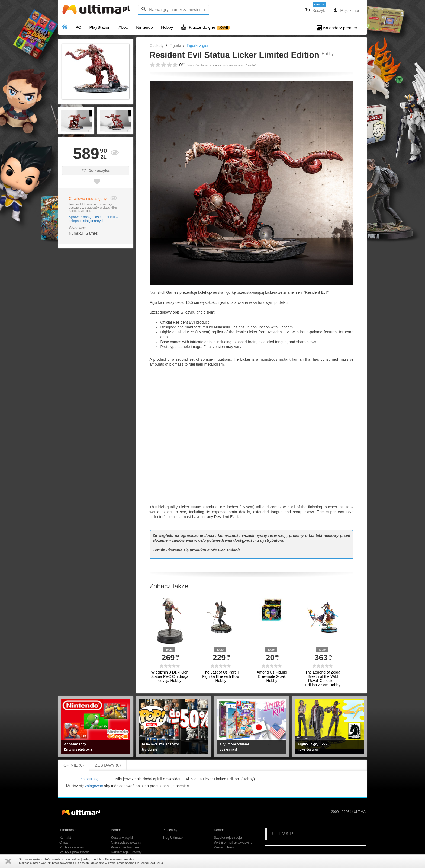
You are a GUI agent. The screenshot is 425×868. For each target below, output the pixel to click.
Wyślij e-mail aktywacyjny (233, 843)
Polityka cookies (72, 847)
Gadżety (157, 46)
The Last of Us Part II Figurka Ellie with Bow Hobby (221, 676)
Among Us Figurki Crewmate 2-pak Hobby (272, 676)
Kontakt (65, 838)
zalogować (94, 786)
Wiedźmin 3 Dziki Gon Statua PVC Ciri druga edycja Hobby (170, 676)
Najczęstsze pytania (126, 843)
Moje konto (346, 10)
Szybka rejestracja (228, 838)
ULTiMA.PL (284, 834)
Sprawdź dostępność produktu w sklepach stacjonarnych (94, 219)
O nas (64, 843)
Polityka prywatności (75, 852)
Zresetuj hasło (225, 847)
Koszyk (315, 10)
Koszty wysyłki (122, 838)
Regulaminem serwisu (119, 859)
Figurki (175, 46)
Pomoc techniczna (125, 847)
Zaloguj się (89, 779)
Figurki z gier (198, 46)
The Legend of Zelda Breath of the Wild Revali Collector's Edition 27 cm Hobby (323, 679)
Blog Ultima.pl (173, 838)
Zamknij (8, 861)
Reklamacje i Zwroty (126, 852)
